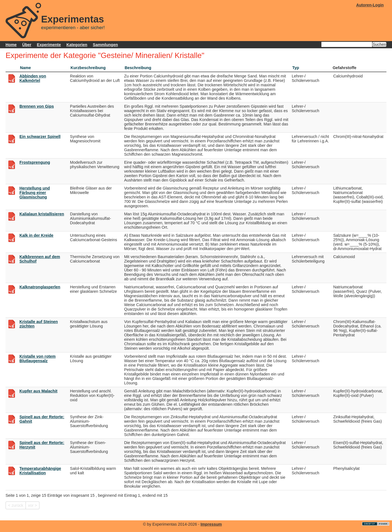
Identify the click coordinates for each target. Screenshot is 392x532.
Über (27, 45)
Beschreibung (138, 68)
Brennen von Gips (37, 106)
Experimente (49, 45)
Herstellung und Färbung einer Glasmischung (35, 193)
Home (11, 45)
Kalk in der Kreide (36, 235)
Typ (296, 68)
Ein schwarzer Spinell (40, 137)
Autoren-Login (370, 5)
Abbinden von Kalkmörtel (33, 78)
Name (25, 68)
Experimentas (73, 19)
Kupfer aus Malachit (38, 391)
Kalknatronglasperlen (40, 287)
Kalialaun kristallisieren (42, 214)
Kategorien (77, 45)
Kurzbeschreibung (88, 68)
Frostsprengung (35, 162)
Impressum (211, 524)
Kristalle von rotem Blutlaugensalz (37, 359)
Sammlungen (105, 45)
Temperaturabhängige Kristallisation (40, 471)
